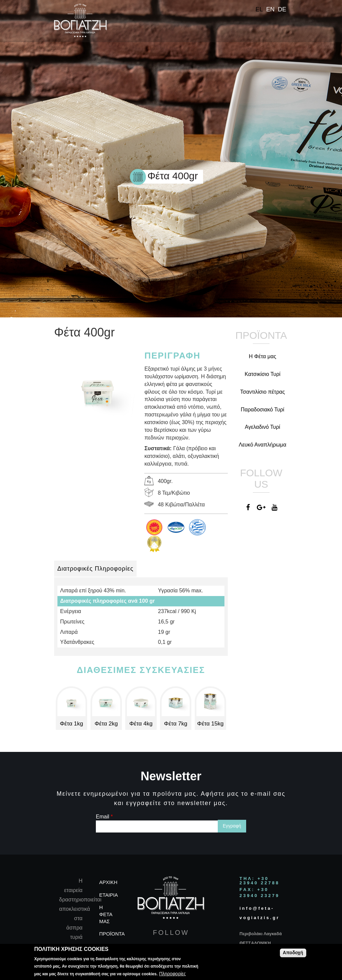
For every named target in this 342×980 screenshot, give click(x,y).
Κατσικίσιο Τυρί (262, 374)
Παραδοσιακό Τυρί (263, 410)
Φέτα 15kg (210, 724)
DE (282, 9)
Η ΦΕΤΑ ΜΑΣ (106, 914)
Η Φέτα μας (263, 356)
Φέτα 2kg (106, 724)
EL (259, 9)
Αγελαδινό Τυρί (263, 427)
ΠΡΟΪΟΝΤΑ (112, 934)
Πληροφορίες (172, 974)
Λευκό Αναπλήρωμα (263, 445)
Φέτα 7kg (176, 724)
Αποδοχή (293, 953)
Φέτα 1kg (71, 724)
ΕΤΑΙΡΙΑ (109, 895)
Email (104, 817)
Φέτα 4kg (141, 724)
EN (270, 9)
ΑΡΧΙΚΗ (108, 882)
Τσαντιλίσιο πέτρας (263, 392)
